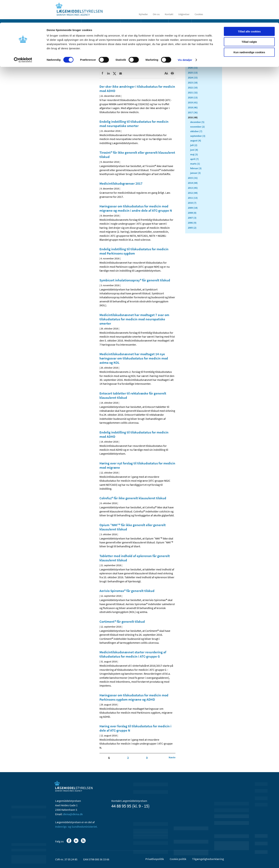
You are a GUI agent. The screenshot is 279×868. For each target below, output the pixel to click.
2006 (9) (192, 223)
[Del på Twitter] (114, 73)
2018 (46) (193, 107)
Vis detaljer (185, 37)
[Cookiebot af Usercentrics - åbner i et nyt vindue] (23, 37)
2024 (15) (193, 78)
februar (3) (196, 168)
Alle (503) (193, 56)
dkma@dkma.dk (73, 814)
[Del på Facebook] (102, 73)
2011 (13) (193, 198)
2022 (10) (193, 88)
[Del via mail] (120, 73)
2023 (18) (193, 83)
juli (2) (194, 145)
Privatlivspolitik (155, 859)
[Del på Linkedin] (108, 73)
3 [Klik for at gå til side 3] (147, 758)
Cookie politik (178, 859)
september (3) (198, 136)
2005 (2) (192, 228)
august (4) (196, 141)
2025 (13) (193, 73)
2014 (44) (193, 183)
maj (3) (194, 154)
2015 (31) (193, 178)
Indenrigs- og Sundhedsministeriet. (76, 827)
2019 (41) (193, 102)
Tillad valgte (249, 19)
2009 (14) (193, 208)
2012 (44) (193, 193)
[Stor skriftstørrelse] (166, 73)
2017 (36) (193, 112)
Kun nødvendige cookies (249, 30)
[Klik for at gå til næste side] (172, 757)
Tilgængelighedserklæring (208, 859)
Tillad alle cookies (249, 9)
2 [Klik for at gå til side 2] (128, 758)
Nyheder (63, 51)
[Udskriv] (172, 73)
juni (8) (194, 150)
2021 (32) (193, 92)
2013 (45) (193, 188)
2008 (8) (192, 213)
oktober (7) (196, 131)
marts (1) (195, 164)
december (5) (197, 122)
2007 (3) (192, 218)
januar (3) (195, 173)
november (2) (198, 127)
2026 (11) (193, 68)
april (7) (194, 159)
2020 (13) (193, 97)
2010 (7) (192, 203)
